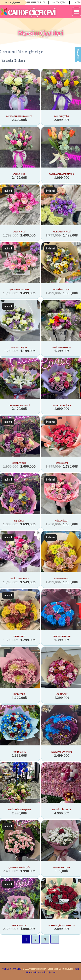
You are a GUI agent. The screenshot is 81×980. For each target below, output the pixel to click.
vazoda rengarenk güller (19, 116)
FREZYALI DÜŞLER (19, 347)
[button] (76, 12)
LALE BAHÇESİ (19, 231)
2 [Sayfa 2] (36, 939)
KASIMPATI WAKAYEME (62, 752)
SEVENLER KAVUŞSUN (62, 405)
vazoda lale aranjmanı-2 (62, 174)
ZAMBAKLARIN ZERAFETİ (19, 405)
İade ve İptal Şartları (46, 972)
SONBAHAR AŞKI (62, 578)
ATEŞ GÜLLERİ (62, 463)
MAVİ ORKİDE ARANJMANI (19, 809)
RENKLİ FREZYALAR (62, 289)
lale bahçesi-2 (62, 116)
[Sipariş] (40, 60)
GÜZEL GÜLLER (62, 521)
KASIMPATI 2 (62, 694)
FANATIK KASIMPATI (62, 636)
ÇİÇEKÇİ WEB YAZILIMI (12, 969)
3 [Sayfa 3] (45, 939)
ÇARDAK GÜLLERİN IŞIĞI (19, 867)
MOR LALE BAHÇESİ (62, 231)
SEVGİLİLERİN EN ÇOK (62, 809)
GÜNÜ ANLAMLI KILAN (62, 347)
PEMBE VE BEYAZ (19, 925)
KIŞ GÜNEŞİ (19, 521)
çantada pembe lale (19, 289)
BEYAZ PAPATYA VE (62, 867)
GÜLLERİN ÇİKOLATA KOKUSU (62, 925)
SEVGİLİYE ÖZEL (19, 463)
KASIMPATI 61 (19, 752)
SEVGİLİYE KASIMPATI (19, 578)
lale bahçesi (19, 174)
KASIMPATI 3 (19, 636)
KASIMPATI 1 (19, 694)
